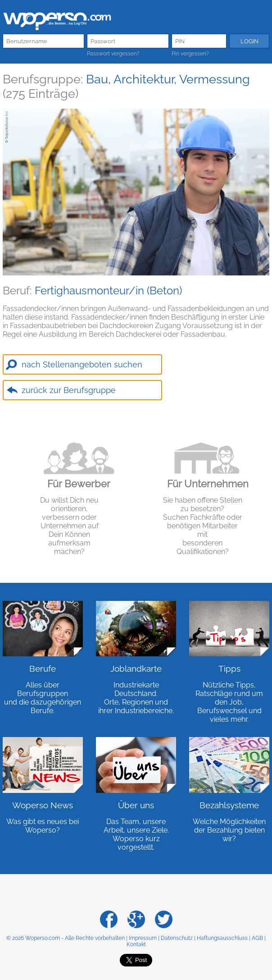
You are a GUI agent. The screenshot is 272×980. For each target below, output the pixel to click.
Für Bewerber (79, 484)
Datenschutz (177, 938)
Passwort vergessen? (113, 54)
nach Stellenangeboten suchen (82, 364)
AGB (257, 938)
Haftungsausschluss (222, 938)
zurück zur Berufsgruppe (69, 390)
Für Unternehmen (208, 484)
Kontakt (136, 944)
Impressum (143, 938)
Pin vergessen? (190, 54)
